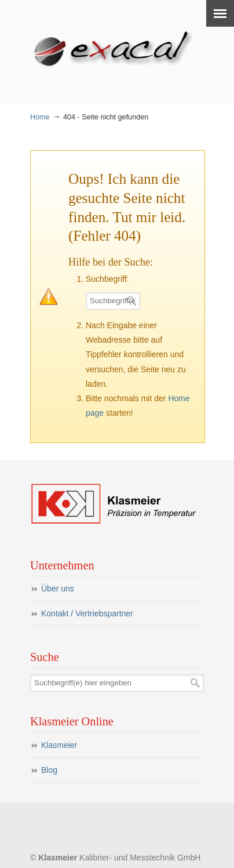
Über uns (58, 589)
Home (40, 117)
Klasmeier (59, 745)
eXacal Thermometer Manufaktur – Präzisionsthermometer (117, 47)
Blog (49, 770)
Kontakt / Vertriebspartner (87, 613)
